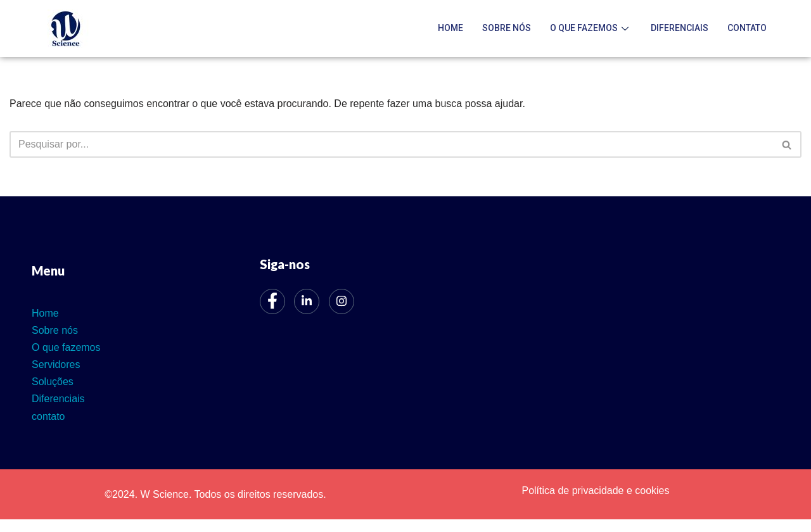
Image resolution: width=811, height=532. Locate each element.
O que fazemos (591, 28)
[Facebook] (272, 301)
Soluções (53, 382)
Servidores (56, 364)
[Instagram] (342, 301)
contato (747, 28)
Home (450, 28)
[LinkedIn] (307, 301)
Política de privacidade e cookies (595, 491)
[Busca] (391, 144)
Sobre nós (507, 28)
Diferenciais (680, 28)
